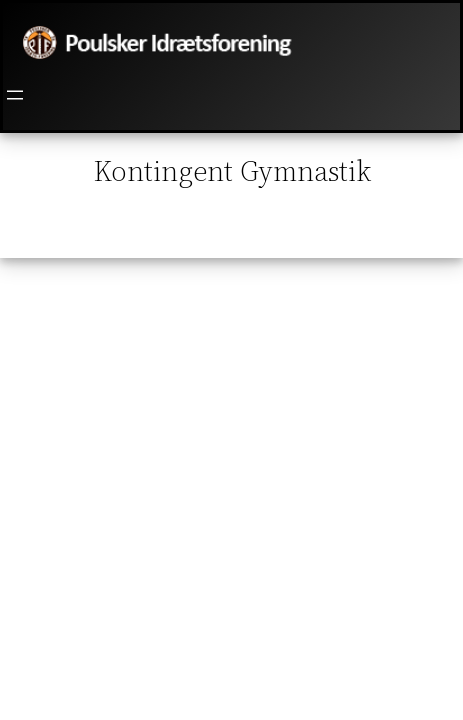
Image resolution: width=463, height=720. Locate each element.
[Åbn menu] (15, 95)
